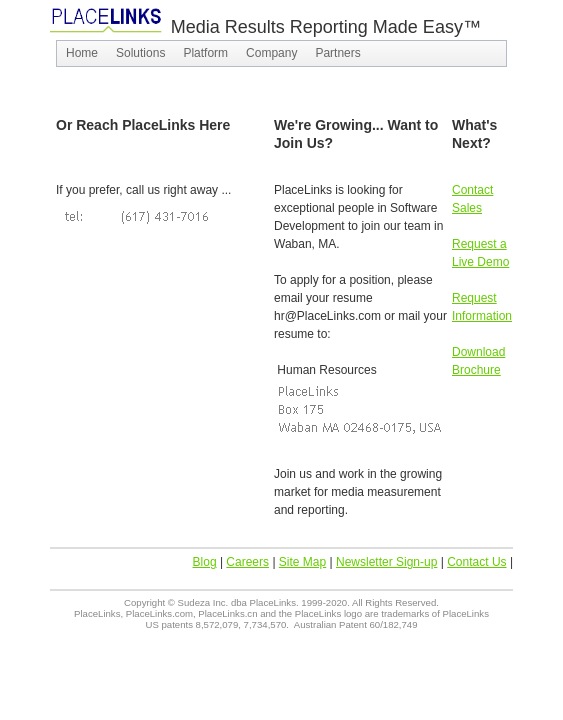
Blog (205, 562)
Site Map (302, 562)
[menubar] (281, 53)
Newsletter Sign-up (386, 562)
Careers (247, 562)
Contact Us (476, 562)
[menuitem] (82, 53)
